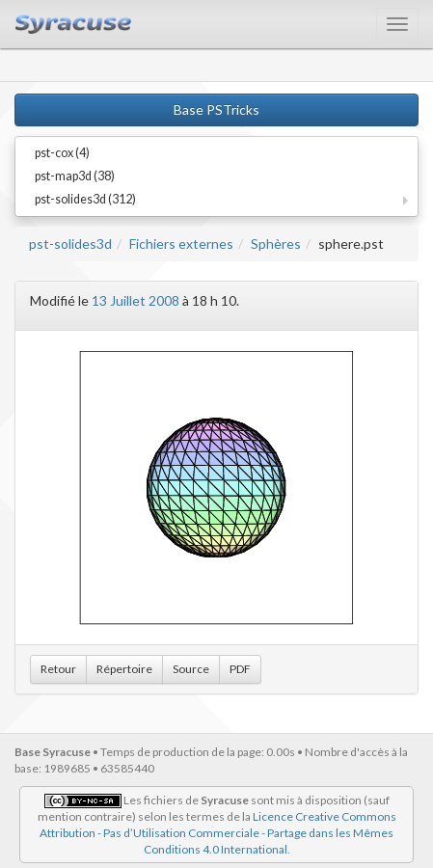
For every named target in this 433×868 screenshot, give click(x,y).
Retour (58, 669)
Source (191, 669)
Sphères (276, 244)
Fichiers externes (181, 244)
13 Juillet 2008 (135, 300)
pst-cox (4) (62, 153)
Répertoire (124, 669)
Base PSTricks (216, 109)
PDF (240, 669)
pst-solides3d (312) (85, 199)
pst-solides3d (70, 244)
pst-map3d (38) (75, 176)
